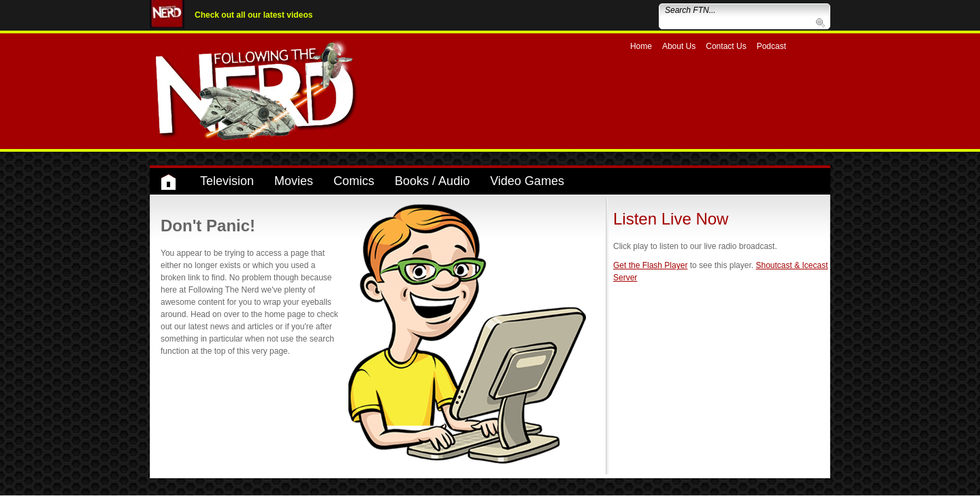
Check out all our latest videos (254, 15)
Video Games (527, 181)
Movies (294, 181)
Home (641, 46)
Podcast (771, 46)
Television (227, 181)
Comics (354, 181)
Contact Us (726, 46)
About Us (679, 46)
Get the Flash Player (650, 265)
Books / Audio (432, 181)
